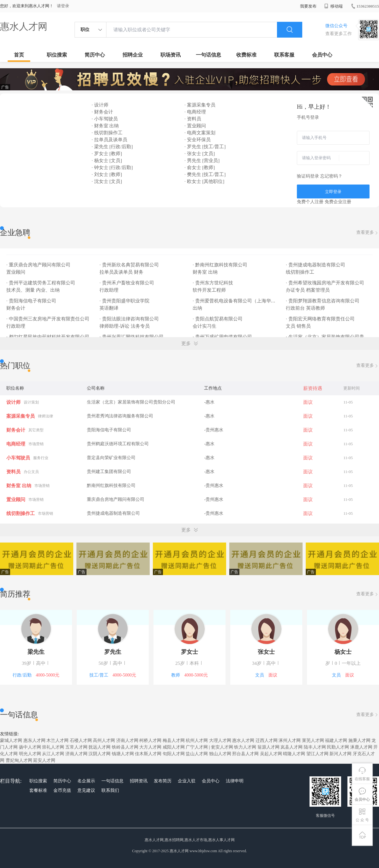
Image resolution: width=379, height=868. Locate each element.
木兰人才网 (57, 741)
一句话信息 (208, 55)
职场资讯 (171, 55)
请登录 (63, 6)
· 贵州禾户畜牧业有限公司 (127, 283)
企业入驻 (187, 781)
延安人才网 (44, 760)
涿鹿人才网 (361, 747)
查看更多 (368, 233)
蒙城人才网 (11, 741)
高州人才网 (104, 741)
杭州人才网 (197, 741)
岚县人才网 (292, 747)
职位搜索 (57, 55)
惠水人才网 (24, 26)
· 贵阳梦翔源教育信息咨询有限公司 (323, 301)
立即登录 (333, 192)
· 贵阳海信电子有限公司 (32, 301)
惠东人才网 (34, 741)
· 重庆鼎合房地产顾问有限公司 (39, 265)
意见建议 (86, 790)
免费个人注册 (310, 202)
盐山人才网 (197, 754)
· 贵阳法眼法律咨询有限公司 (130, 319)
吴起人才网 (271, 754)
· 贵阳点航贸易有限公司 (218, 319)
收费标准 (246, 55)
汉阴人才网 (99, 754)
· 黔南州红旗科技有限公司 (220, 265)
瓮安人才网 (222, 747)
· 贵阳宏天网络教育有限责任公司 (321, 319)
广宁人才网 (197, 747)
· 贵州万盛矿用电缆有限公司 (223, 337)
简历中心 (95, 55)
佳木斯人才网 (148, 754)
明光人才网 (30, 754)
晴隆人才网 (294, 754)
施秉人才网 (359, 741)
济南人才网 (127, 741)
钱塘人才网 (123, 754)
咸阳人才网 (174, 747)
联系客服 (284, 55)
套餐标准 (38, 790)
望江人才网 (317, 754)
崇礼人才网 (53, 747)
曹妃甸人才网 (19, 760)
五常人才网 (76, 747)
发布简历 (163, 781)
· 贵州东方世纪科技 (213, 283)
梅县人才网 (174, 741)
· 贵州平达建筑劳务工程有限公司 (41, 283)
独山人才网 (220, 754)
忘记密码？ (331, 176)
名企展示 (86, 781)
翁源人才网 (268, 747)
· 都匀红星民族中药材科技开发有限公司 (48, 337)
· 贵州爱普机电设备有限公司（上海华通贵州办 (242, 301)
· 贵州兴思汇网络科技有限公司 (132, 337)
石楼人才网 (81, 741)
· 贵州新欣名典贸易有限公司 (130, 265)
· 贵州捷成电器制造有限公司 (316, 265)
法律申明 (235, 781)
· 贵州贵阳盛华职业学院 (125, 301)
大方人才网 (150, 747)
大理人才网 (220, 741)
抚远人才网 (99, 747)
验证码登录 (308, 176)
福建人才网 (336, 741)
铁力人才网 (245, 747)
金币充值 (62, 790)
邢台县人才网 (245, 754)
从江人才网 (53, 754)
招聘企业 (133, 55)
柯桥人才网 (150, 741)
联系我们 (110, 790)
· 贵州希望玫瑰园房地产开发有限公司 (325, 283)
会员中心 (322, 55)
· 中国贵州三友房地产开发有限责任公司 (48, 319)
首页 (19, 55)
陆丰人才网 (315, 747)
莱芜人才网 (313, 741)
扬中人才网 (30, 747)
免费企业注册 (338, 202)
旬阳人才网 (174, 754)
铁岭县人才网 (125, 747)
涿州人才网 (290, 741)
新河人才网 (340, 754)
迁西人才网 (267, 741)
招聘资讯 (139, 781)
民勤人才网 (338, 747)
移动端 (334, 6)
